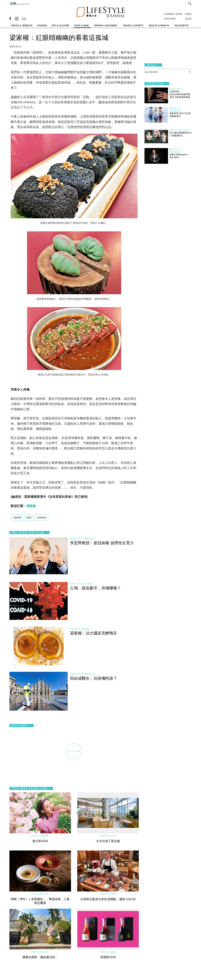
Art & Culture (81, 584)
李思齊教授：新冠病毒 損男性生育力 (102, 543)
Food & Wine (80, 629)
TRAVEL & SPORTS (133, 25)
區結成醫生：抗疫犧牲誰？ (94, 678)
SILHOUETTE (181, 25)
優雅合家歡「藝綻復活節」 (40, 957)
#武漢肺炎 (42, 518)
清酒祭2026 (108, 957)
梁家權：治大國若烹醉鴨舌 (94, 633)
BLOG (189, 19)
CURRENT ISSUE (173, 14)
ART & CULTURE (60, 25)
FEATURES (170, 19)
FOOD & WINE (81, 25)
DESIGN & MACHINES (106, 25)
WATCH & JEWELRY (22, 25)
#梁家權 (17, 518)
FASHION (42, 25)
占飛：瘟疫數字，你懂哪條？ (96, 588)
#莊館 (29, 518)
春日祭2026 (40, 841)
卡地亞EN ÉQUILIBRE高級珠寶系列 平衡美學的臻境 (180, 94)
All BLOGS (151, 72)
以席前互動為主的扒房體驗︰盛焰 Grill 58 (108, 899)
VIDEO (188, 14)
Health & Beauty (83, 539)
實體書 (31, 506)
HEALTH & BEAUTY (159, 25)
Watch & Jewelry (175, 109)
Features (176, 89)
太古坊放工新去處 (108, 841)
